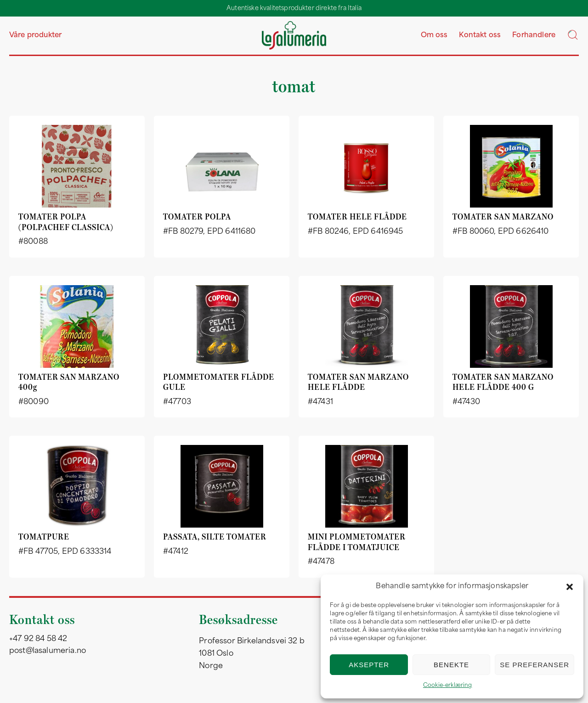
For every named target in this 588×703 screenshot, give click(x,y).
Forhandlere (534, 36)
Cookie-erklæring (448, 686)
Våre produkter (35, 36)
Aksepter (369, 665)
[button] (570, 587)
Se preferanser (534, 665)
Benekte (451, 665)
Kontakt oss (480, 36)
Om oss (434, 36)
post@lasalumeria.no (48, 651)
